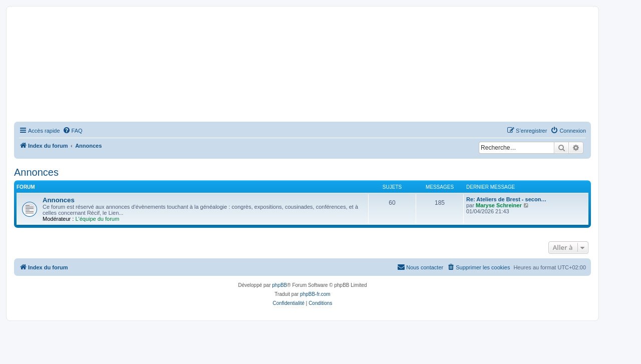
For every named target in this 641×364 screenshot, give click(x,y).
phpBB (279, 285)
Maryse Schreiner (499, 205)
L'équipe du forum (97, 219)
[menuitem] (73, 131)
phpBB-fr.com (315, 294)
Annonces (36, 172)
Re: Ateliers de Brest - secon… (506, 199)
